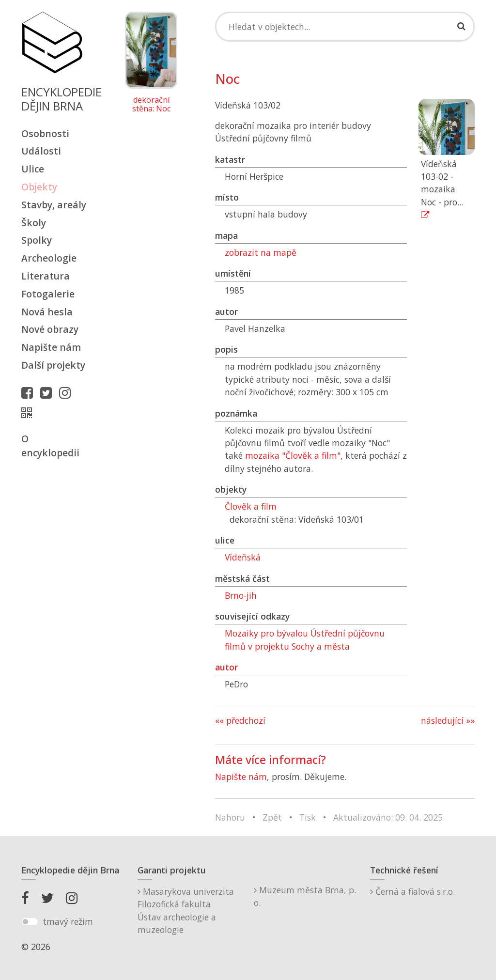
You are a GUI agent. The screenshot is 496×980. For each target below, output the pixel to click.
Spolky (37, 240)
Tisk (308, 817)
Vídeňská (243, 557)
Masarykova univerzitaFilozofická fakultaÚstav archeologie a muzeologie (186, 910)
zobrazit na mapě (261, 252)
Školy (34, 223)
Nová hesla (47, 312)
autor (226, 667)
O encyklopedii (50, 446)
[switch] (30, 922)
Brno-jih (241, 595)
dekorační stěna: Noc (151, 104)
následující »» (448, 720)
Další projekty (53, 365)
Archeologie (49, 258)
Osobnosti (45, 133)
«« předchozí (240, 720)
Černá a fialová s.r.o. (412, 891)
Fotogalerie (48, 294)
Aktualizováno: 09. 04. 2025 (388, 817)
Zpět (272, 817)
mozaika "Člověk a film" (293, 455)
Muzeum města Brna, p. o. (305, 896)
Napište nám (51, 347)
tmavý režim (68, 921)
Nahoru (230, 817)
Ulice (33, 169)
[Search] (345, 27)
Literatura (46, 276)
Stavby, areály (54, 205)
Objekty (39, 187)
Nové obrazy (50, 329)
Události (41, 151)
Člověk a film (251, 506)
